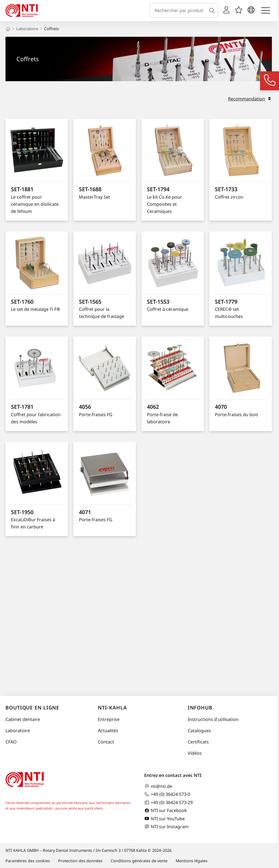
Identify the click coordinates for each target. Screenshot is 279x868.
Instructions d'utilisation (213, 719)
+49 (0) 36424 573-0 (167, 794)
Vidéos (195, 753)
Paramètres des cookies (28, 861)
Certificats (198, 742)
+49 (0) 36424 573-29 (168, 802)
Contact (106, 742)
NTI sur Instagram (166, 826)
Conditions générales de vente (139, 861)
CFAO (11, 742)
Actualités (108, 731)
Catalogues (199, 731)
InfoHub (200, 708)
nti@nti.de (158, 786)
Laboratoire (18, 731)
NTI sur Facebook (166, 811)
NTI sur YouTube (164, 818)
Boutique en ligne (32, 708)
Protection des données (80, 861)
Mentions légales (192, 861)
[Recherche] (213, 10)
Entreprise (109, 719)
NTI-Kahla (112, 708)
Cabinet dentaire (23, 719)
